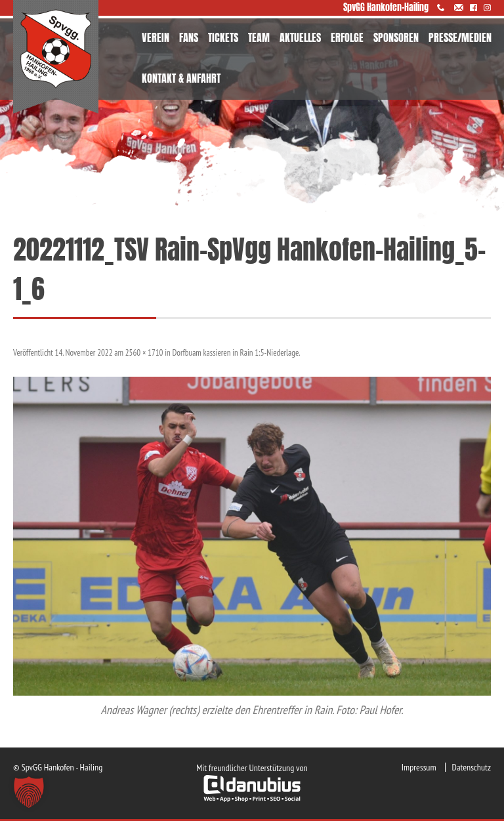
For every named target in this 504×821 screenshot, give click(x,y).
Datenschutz (472, 767)
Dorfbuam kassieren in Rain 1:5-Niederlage (236, 353)
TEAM (259, 37)
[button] (29, 792)
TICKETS (223, 37)
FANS (189, 37)
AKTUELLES (300, 37)
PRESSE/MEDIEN (460, 37)
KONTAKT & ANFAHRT (181, 78)
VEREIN (156, 37)
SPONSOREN (396, 37)
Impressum (419, 767)
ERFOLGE (347, 37)
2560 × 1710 (144, 353)
